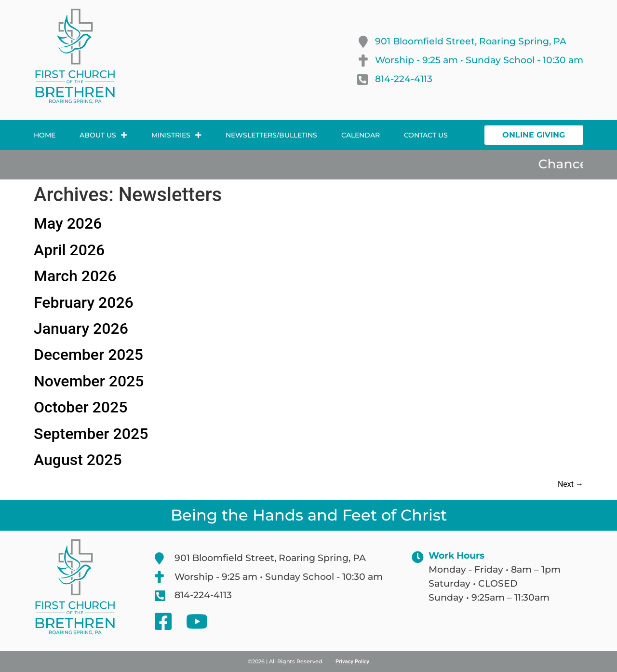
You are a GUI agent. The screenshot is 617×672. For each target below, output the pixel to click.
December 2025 (88, 355)
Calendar (361, 135)
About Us (103, 135)
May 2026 (68, 223)
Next (570, 484)
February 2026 (84, 302)
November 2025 (89, 381)
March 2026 (75, 276)
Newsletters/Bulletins (271, 135)
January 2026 (81, 329)
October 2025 (80, 407)
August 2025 (78, 460)
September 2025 (91, 434)
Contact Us (426, 135)
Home (45, 135)
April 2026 (69, 250)
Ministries (176, 135)
